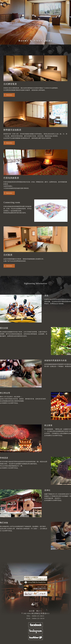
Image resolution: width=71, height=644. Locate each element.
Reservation (9, 95)
